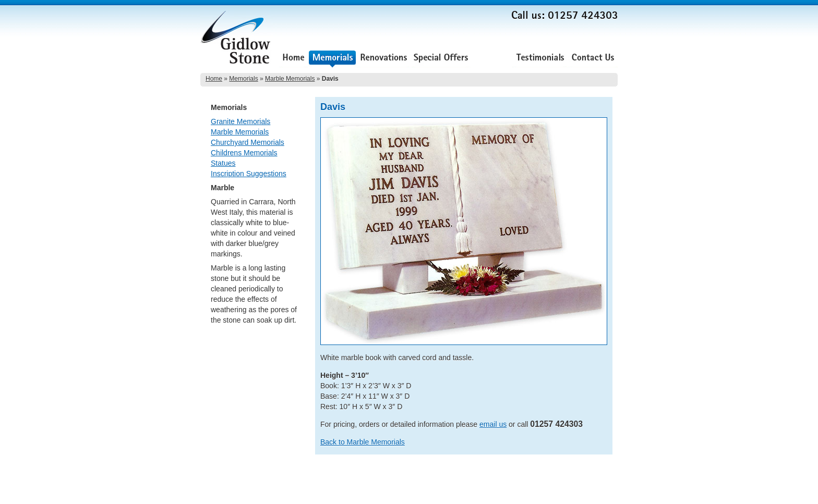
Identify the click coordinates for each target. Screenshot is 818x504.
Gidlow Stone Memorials (237, 40)
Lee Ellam (604, 493)
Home (293, 59)
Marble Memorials (290, 79)
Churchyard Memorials (248, 142)
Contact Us (593, 59)
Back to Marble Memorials (363, 442)
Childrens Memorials (244, 153)
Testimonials (540, 59)
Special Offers (441, 59)
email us (493, 424)
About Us (491, 59)
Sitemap (606, 478)
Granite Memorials (240, 121)
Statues (223, 163)
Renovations (384, 59)
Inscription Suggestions (249, 174)
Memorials (332, 59)
